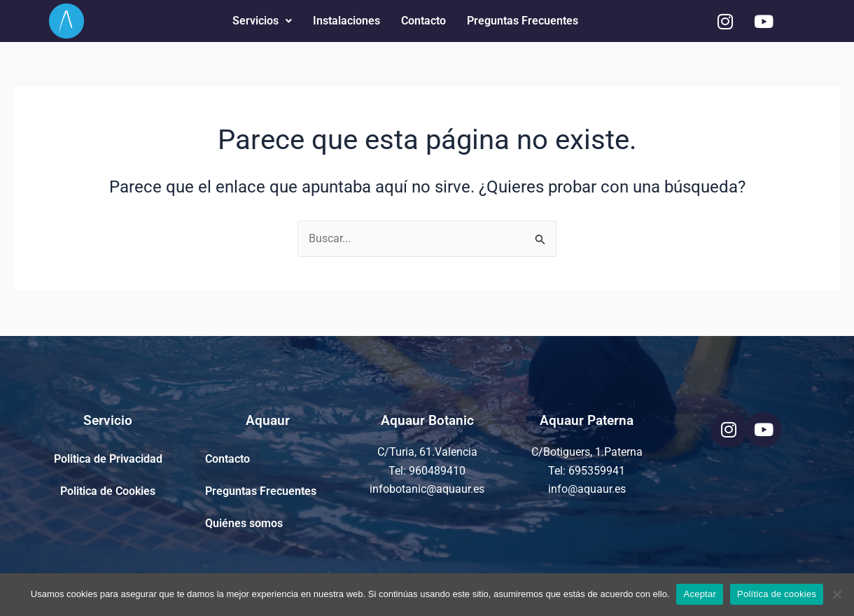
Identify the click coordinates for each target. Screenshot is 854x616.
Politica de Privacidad (108, 459)
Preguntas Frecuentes (523, 21)
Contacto (423, 21)
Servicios (262, 21)
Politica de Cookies (108, 491)
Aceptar (700, 594)
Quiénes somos (244, 523)
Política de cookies (777, 594)
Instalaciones (346, 21)
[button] (262, 21)
